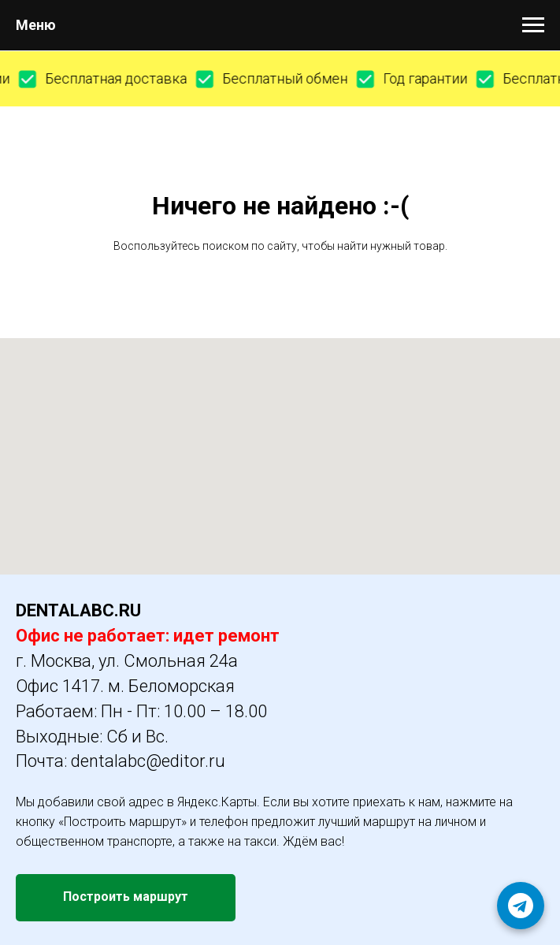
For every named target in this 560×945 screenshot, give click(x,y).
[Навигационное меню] (533, 25)
